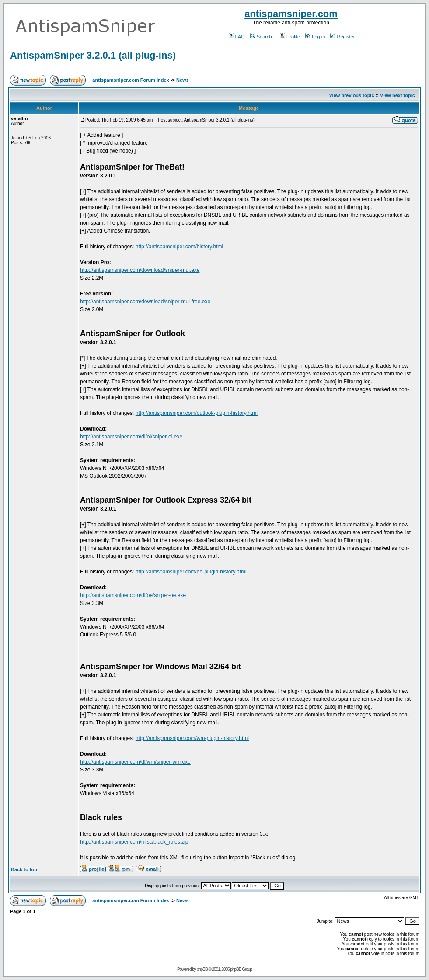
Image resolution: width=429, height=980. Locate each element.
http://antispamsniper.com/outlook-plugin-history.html (197, 413)
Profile (290, 37)
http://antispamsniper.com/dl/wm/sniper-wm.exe (135, 762)
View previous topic (351, 95)
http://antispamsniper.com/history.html (180, 247)
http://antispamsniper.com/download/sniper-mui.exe (140, 270)
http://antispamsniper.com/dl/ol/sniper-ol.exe (131, 437)
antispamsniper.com (291, 14)
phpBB (202, 969)
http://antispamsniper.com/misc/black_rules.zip (134, 842)
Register (342, 37)
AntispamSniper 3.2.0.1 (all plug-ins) (93, 55)
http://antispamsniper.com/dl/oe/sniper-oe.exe (133, 595)
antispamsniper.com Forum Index (131, 80)
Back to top (24, 869)
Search (261, 37)
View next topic (398, 95)
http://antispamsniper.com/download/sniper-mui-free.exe (145, 302)
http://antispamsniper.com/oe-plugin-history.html (191, 572)
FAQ (237, 37)
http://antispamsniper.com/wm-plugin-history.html (192, 738)
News (183, 80)
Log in (315, 37)
